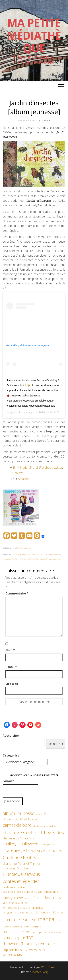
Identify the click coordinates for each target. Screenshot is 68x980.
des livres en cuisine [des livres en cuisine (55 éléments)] (14, 887)
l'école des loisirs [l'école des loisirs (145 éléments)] (46, 897)
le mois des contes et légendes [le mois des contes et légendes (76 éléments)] (23, 908)
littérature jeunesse (23, 548)
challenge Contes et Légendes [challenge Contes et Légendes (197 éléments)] (33, 832)
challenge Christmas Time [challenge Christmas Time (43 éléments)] (45, 826)
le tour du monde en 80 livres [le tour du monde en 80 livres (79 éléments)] (45, 912)
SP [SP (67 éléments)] (23, 938)
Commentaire (17, 593)
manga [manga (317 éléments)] (46, 919)
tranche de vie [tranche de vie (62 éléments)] (37, 950)
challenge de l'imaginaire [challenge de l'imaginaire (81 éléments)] (18, 838)
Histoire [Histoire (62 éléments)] (19, 898)
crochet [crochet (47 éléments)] (44, 882)
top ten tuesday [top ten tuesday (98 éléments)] (15, 950)
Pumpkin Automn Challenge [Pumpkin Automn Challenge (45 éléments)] (16, 927)
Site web (12, 684)
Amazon (24, 479)
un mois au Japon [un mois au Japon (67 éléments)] (13, 955)
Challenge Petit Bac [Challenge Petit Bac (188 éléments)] (21, 857)
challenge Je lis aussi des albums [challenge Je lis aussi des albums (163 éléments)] (32, 850)
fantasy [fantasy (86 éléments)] (8, 898)
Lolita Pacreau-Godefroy (51, 559)
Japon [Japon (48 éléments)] (27, 898)
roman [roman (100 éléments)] (36, 926)
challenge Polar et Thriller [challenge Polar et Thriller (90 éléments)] (22, 863)
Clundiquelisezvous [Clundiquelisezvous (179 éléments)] (21, 874)
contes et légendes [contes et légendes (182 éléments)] (21, 881)
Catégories (11, 755)
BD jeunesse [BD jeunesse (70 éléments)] (11, 819)
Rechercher (11, 736)
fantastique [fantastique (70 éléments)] (51, 892)
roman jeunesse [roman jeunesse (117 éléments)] (16, 932)
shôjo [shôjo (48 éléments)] (17, 938)
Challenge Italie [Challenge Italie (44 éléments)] (47, 844)
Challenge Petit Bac (53, 554)
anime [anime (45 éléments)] (39, 814)
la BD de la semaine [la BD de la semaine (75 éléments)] (16, 903)
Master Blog (40, 972)
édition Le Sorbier (11, 559)
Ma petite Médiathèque (34, 35)
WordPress (48, 967)
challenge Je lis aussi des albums (28, 554)
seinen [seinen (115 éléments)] (8, 938)
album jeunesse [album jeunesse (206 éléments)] (19, 813)
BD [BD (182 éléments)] (47, 813)
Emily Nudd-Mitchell (26, 468)
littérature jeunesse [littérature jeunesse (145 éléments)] (19, 919)
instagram (16, 472)
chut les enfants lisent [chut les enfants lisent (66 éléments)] (17, 868)
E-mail (11, 667)
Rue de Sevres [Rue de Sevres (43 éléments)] (55, 932)
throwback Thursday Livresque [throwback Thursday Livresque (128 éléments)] (29, 944)
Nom (10, 650)
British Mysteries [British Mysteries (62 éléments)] (30, 819)
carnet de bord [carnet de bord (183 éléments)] (17, 825)
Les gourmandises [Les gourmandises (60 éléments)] (13, 912)
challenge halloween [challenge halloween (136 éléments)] (20, 844)
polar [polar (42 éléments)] (58, 920)
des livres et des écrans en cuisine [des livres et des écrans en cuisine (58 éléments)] (22, 892)
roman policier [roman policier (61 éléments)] (39, 932)
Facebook (46, 468)
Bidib (48, 120)
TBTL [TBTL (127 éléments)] (31, 938)
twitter (58, 468)
